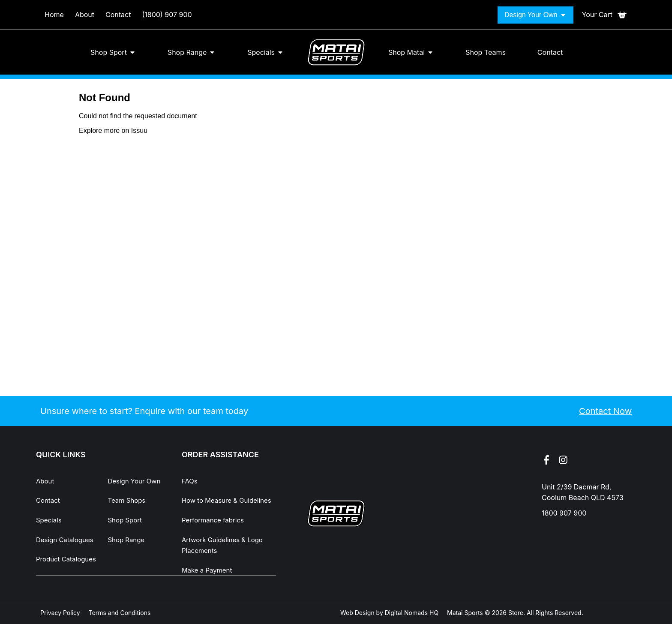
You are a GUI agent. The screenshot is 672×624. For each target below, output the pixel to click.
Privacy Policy (60, 612)
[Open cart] (605, 15)
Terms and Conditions (120, 612)
